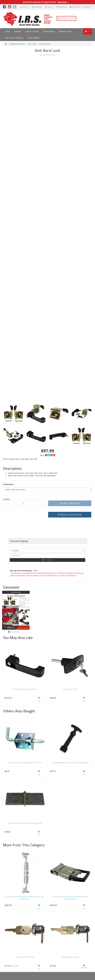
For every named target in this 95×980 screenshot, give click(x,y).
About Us (49, 7)
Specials (17, 31)
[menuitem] (47, 455)
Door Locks (32, 44)
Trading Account (61, 7)
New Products (37, 7)
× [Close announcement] (92, 2)
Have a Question (70, 515)
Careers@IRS (33, 38)
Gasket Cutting (32, 31)
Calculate (48, 560)
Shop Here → (63, 2)
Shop (7, 31)
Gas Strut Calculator (14, 38)
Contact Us (24, 7)
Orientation (8, 484)
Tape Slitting (49, 31)
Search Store (66, 18)
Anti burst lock (45, 44)
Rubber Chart (65, 31)
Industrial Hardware (17, 44)
